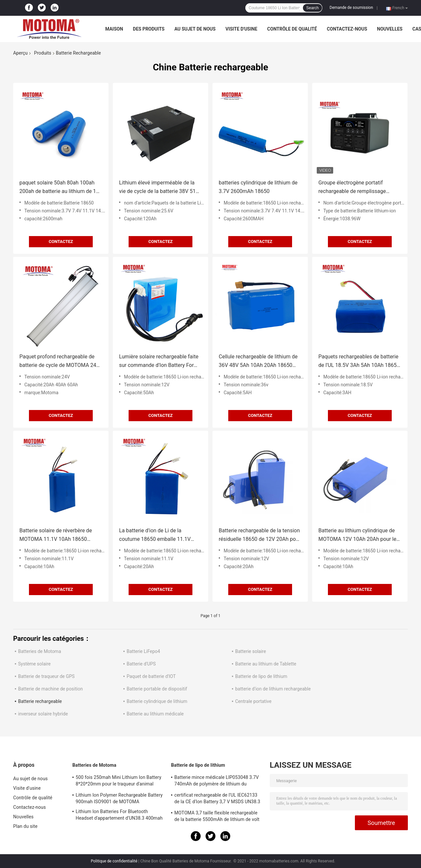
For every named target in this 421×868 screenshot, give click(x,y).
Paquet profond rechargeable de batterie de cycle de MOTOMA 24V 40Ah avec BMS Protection (60, 362)
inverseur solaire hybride (43, 714)
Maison (114, 29)
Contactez (61, 241)
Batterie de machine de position (50, 689)
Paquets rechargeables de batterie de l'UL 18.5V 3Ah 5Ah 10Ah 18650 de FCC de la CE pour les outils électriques (359, 362)
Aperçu (20, 53)
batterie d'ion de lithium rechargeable (273, 689)
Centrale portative (253, 701)
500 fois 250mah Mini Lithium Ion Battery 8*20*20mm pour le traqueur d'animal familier (118, 782)
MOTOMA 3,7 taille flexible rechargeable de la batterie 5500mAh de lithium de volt (217, 816)
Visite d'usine (241, 29)
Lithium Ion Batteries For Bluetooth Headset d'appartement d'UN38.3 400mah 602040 (119, 816)
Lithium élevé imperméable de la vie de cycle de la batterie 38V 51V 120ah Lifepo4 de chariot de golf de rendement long (160, 188)
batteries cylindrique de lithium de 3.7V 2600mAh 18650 (258, 187)
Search (312, 8)
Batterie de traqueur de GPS (46, 676)
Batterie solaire (251, 651)
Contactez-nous (347, 29)
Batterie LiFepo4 (143, 651)
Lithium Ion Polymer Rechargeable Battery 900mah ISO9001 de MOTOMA (119, 798)
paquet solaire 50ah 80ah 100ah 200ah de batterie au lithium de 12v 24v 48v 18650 (61, 188)
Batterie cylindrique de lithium (157, 701)
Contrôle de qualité (292, 29)
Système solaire (34, 664)
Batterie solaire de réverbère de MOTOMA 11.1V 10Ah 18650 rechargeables (56, 535)
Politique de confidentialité (114, 861)
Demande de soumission (351, 8)
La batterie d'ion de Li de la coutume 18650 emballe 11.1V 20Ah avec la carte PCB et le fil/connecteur (155, 535)
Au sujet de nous (195, 29)
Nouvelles (390, 29)
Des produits (149, 29)
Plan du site (25, 826)
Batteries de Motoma (40, 651)
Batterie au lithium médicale (155, 714)
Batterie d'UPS (141, 664)
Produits (43, 53)
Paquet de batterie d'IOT (151, 676)
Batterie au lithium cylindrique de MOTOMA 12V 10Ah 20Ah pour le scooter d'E (357, 535)
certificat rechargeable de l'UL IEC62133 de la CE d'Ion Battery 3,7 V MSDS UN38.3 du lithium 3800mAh (217, 799)
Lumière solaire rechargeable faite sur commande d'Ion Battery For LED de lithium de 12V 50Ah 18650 (160, 362)
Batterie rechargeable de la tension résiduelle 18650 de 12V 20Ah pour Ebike (260, 535)
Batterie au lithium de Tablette (266, 664)
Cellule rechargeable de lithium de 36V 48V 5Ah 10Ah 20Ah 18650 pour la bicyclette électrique (258, 362)
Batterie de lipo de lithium (261, 676)
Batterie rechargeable (40, 701)
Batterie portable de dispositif (157, 689)
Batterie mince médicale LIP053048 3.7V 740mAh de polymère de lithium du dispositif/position (217, 782)
